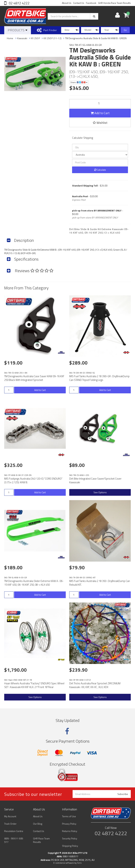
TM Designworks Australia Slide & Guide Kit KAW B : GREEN (96, 38)
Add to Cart (100, 113)
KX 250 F (35, 38)
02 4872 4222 (19, 3)
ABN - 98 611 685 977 (14, 840)
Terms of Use (69, 816)
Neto (79, 863)
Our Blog (38, 824)
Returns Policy (70, 831)
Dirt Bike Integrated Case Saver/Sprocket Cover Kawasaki (95, 480)
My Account (10, 816)
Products (18, 30)
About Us (67, 3)
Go (125, 30)
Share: (79, 82)
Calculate (100, 170)
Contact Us (79, 3)
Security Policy (70, 838)
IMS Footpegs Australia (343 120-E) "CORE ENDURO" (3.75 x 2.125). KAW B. (33, 480)
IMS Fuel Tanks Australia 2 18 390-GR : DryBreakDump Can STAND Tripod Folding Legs (99, 378)
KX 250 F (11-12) (53, 38)
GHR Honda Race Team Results (114, 3)
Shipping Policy (70, 846)
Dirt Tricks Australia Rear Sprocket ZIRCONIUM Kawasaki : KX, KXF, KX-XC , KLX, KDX (95, 685)
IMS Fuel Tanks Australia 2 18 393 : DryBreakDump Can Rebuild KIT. (100, 583)
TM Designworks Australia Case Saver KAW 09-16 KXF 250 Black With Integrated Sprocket (34, 378)
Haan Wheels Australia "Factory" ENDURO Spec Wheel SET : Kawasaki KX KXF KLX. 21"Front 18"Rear (34, 685)
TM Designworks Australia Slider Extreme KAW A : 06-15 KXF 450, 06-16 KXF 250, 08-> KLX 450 (34, 583)
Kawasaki (22, 38)
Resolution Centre (14, 831)
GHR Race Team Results (41, 840)
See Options (100, 492)
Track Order (10, 824)
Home (10, 38)
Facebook (91, 3)
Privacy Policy (69, 824)
